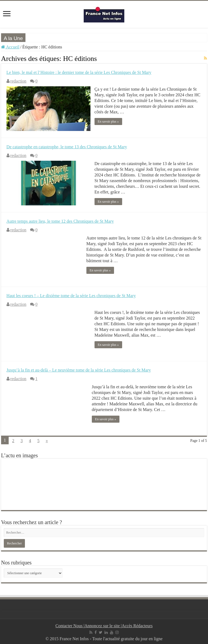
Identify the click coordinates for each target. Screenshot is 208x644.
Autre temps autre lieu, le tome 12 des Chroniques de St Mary (60, 221)
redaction (18, 81)
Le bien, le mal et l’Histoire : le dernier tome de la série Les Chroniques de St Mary (79, 72)
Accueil (10, 47)
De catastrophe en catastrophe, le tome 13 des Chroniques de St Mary (67, 147)
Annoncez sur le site (103, 626)
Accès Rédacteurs (137, 626)
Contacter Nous (70, 626)
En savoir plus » (108, 121)
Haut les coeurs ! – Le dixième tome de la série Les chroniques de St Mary (71, 296)
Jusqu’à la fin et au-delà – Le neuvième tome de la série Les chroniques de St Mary (79, 370)
